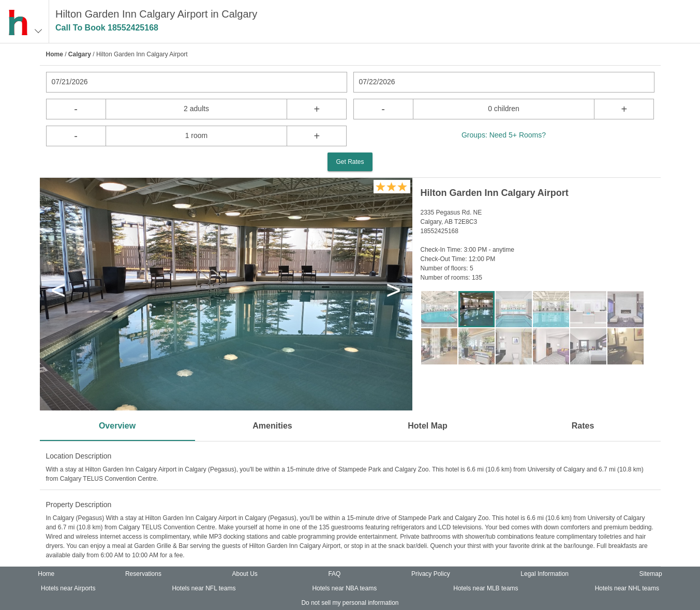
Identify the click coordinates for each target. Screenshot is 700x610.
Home (55, 54)
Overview (117, 426)
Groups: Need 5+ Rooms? (504, 135)
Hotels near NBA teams (344, 588)
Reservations (143, 574)
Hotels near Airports (68, 588)
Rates (583, 426)
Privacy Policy (431, 574)
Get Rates (350, 162)
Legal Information (545, 574)
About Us (244, 574)
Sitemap (651, 574)
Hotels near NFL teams (204, 588)
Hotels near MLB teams (486, 588)
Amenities (272, 426)
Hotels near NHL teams (627, 588)
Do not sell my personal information (350, 603)
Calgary (80, 54)
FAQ (334, 574)
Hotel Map (427, 426)
